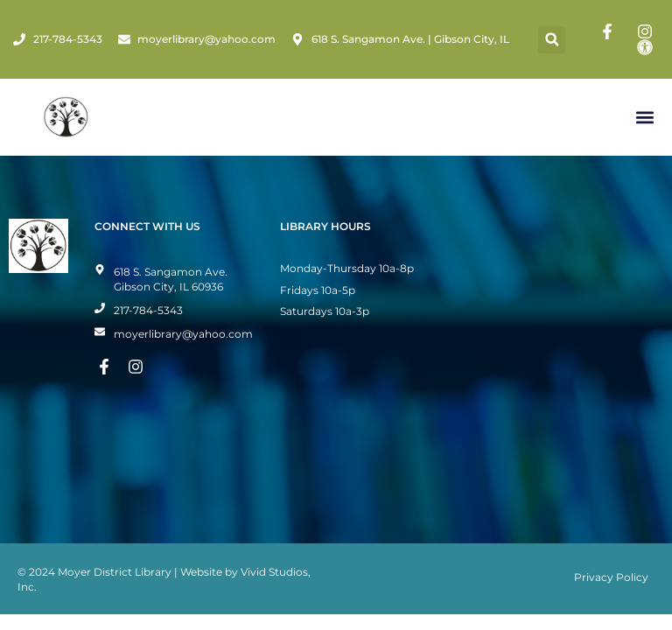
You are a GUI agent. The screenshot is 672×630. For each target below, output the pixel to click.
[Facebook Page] (610, 31)
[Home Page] (66, 117)
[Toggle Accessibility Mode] (647, 47)
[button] (552, 40)
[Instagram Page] (647, 31)
